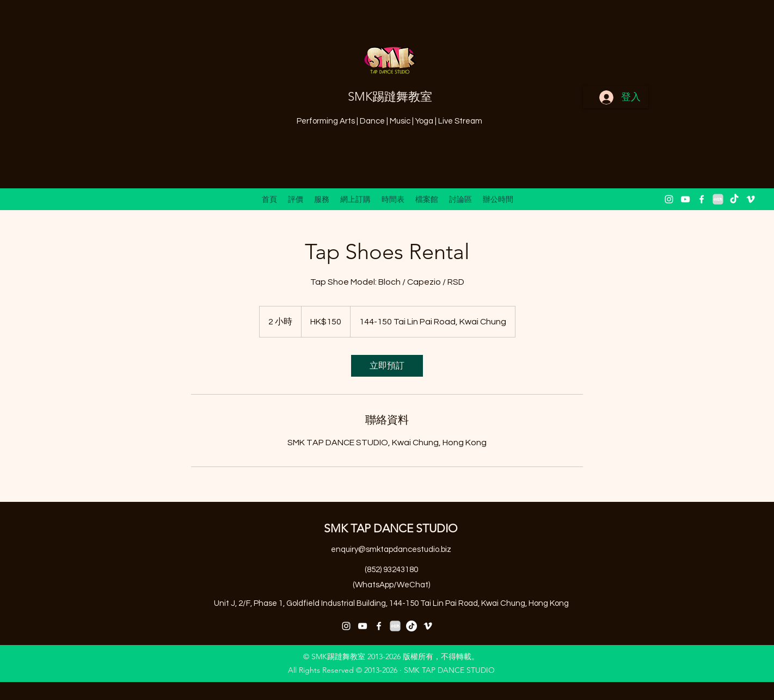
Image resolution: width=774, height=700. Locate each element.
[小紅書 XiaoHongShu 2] (718, 199)
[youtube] (685, 199)
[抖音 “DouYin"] (734, 199)
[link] (387, 366)
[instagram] (669, 199)
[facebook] (702, 199)
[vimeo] (751, 199)
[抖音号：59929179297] (411, 626)
